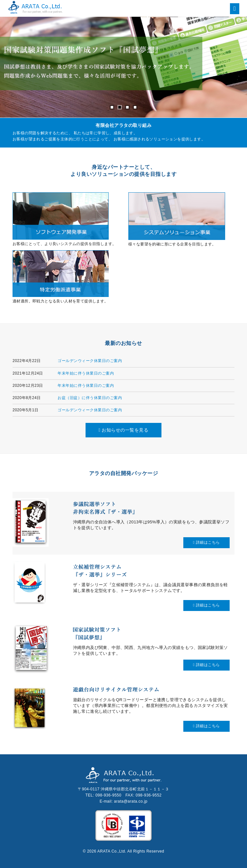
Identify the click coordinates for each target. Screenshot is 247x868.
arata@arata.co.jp (131, 801)
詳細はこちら (206, 542)
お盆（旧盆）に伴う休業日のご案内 (90, 398)
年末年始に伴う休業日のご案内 (86, 373)
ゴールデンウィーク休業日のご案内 (90, 361)
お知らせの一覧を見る (123, 430)
